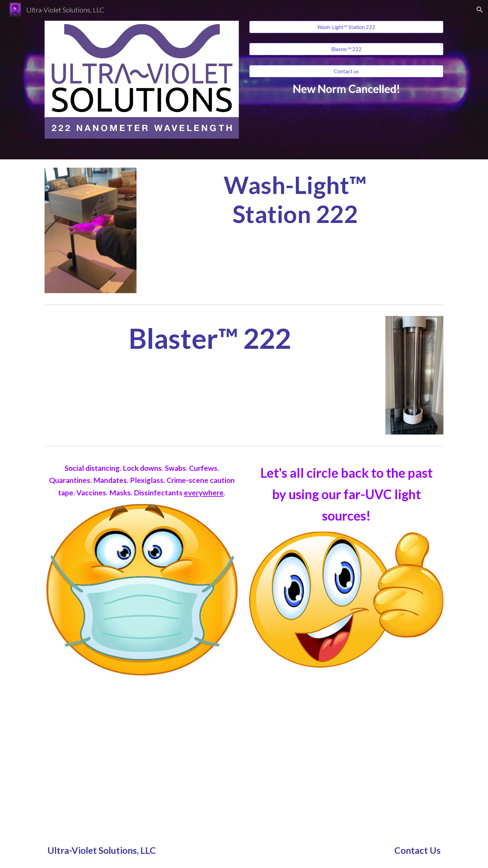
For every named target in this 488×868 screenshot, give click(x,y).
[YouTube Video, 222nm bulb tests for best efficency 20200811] (346, 759)
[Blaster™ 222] (346, 49)
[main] (346, 89)
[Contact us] (346, 71)
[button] (480, 10)
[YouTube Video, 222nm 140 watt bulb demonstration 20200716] (142, 759)
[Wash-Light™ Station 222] (346, 27)
